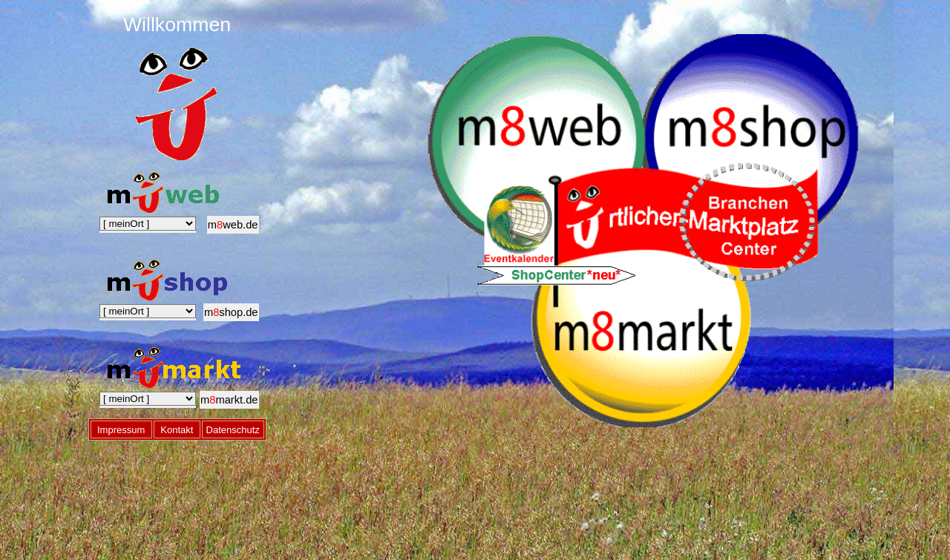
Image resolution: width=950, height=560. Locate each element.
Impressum (121, 427)
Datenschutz (233, 427)
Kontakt (177, 427)
